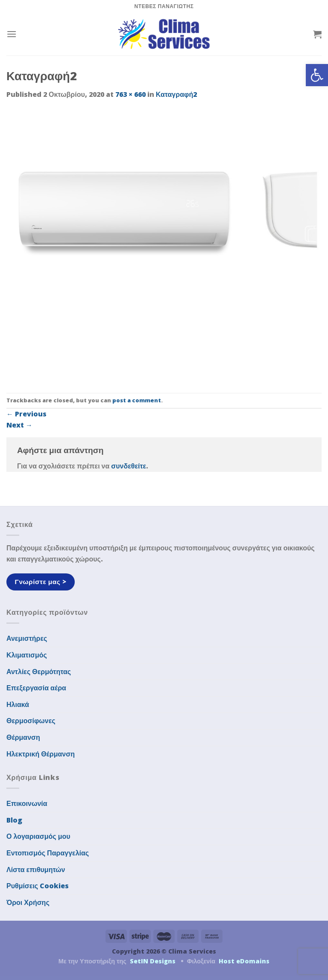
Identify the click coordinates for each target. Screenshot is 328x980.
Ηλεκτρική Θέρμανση (41, 754)
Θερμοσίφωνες (31, 721)
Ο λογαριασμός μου (38, 836)
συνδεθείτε (129, 466)
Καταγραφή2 (176, 94)
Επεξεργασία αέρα (36, 688)
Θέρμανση (23, 737)
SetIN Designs (153, 961)
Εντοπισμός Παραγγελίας (48, 853)
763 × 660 (130, 94)
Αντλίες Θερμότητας (39, 672)
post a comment (137, 400)
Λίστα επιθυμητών (36, 869)
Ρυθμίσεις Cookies (38, 886)
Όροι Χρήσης (28, 902)
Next (19, 425)
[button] (317, 75)
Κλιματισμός (27, 655)
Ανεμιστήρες (27, 638)
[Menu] (12, 34)
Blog (14, 820)
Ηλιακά (18, 704)
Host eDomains (244, 961)
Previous (26, 414)
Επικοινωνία (27, 803)
